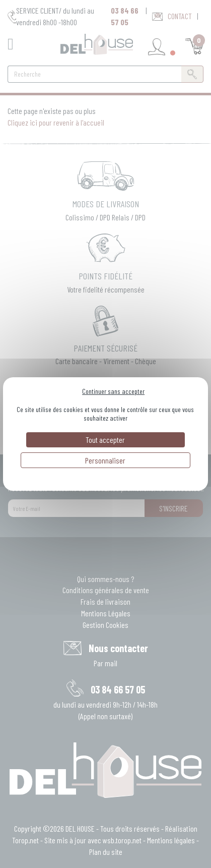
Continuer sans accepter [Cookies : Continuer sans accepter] (113, 391)
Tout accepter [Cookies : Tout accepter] (105, 440)
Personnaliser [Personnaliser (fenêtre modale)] (105, 460)
